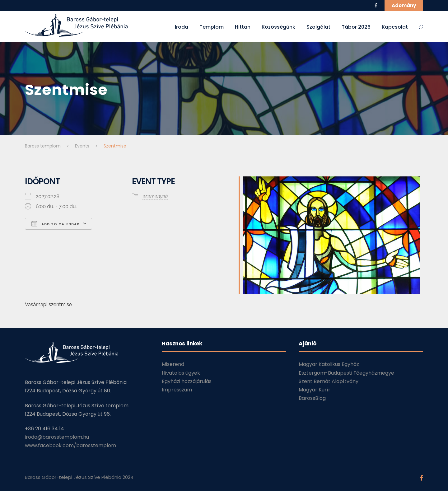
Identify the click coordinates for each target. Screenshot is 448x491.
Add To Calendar (55, 224)
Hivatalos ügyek (181, 373)
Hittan (243, 27)
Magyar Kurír (315, 390)
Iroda (182, 27)
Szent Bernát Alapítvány (329, 381)
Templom (212, 27)
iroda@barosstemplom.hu (57, 437)
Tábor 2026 (356, 27)
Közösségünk (278, 27)
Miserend (173, 364)
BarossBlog (312, 398)
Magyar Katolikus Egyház (329, 364)
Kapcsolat (395, 27)
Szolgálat (318, 27)
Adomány (404, 5)
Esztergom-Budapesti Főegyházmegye (346, 373)
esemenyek (155, 196)
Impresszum (177, 390)
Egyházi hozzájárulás (187, 381)
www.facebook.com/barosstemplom (70, 445)
